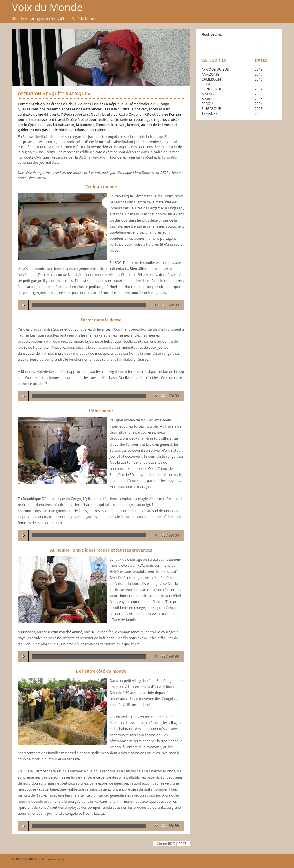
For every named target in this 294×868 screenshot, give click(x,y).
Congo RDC (212, 89)
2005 (259, 99)
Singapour (211, 109)
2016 (259, 79)
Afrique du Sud (215, 69)
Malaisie (209, 94)
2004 (259, 104)
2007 (259, 89)
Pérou (207, 104)
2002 (259, 113)
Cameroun (211, 79)
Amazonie (210, 74)
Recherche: (212, 34)
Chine (207, 84)
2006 (259, 94)
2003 (259, 109)
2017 (259, 74)
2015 (259, 84)
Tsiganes (209, 113)
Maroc (208, 99)
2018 (259, 69)
